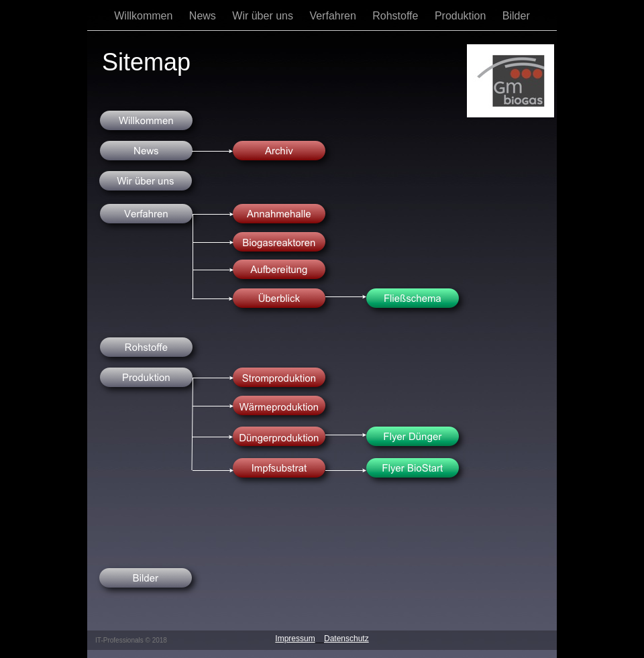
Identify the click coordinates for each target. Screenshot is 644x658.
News (204, 16)
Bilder (516, 16)
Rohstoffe (397, 16)
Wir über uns (264, 16)
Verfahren (334, 16)
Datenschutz (346, 639)
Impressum (295, 639)
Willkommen (145, 16)
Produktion (462, 16)
